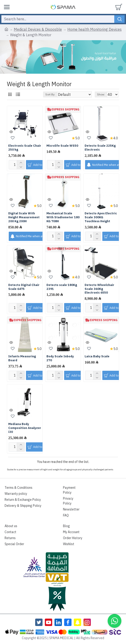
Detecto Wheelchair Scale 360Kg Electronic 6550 (99, 289)
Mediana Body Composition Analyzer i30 (25, 428)
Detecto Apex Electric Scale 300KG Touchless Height (101, 217)
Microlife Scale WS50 (62, 146)
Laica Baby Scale (97, 357)
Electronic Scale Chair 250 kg (25, 148)
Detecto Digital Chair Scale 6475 (24, 287)
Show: (101, 94)
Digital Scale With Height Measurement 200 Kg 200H (24, 217)
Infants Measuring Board (22, 358)
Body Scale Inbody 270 (60, 358)
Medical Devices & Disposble (38, 30)
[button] (115, 621)
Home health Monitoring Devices (94, 30)
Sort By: (50, 94)
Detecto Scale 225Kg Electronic (100, 148)
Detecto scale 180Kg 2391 (62, 287)
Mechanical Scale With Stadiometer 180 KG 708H (63, 217)
